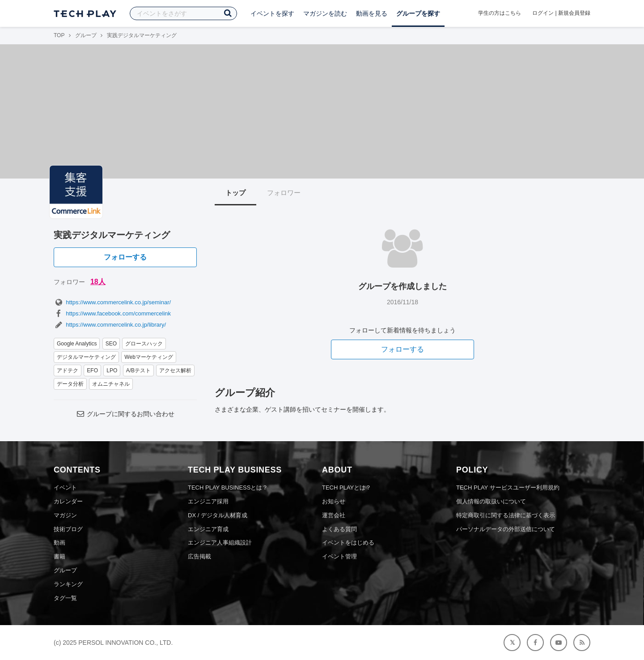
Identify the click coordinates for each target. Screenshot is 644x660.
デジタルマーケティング (86, 357)
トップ (235, 193)
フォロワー (284, 193)
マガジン (65, 515)
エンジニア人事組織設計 (220, 543)
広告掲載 (199, 556)
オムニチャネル (111, 384)
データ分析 (70, 384)
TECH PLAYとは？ (347, 488)
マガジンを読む (325, 13)
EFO (92, 370)
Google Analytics (77, 344)
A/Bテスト (138, 370)
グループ (86, 35)
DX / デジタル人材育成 (218, 515)
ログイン (543, 13)
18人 (98, 282)
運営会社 (334, 515)
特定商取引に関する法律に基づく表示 (506, 515)
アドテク (68, 370)
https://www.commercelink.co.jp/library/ (110, 325)
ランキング (68, 584)
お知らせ (334, 501)
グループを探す (418, 13)
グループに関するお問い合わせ (125, 414)
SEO (111, 344)
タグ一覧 (65, 598)
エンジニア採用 (208, 501)
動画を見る (372, 13)
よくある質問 (339, 529)
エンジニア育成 (208, 529)
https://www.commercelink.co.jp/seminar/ (112, 302)
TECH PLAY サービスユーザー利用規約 (508, 488)
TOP (59, 35)
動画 (59, 543)
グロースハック (144, 344)
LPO (112, 370)
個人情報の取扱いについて (491, 501)
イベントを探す (272, 13)
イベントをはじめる (348, 543)
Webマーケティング (148, 357)
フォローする (125, 257)
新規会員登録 (574, 13)
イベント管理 (339, 556)
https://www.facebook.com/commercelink (112, 313)
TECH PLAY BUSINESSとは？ (228, 488)
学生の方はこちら (500, 13)
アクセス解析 (175, 370)
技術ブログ (68, 529)
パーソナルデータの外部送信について (506, 529)
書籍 (59, 556)
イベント (65, 488)
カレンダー (68, 501)
